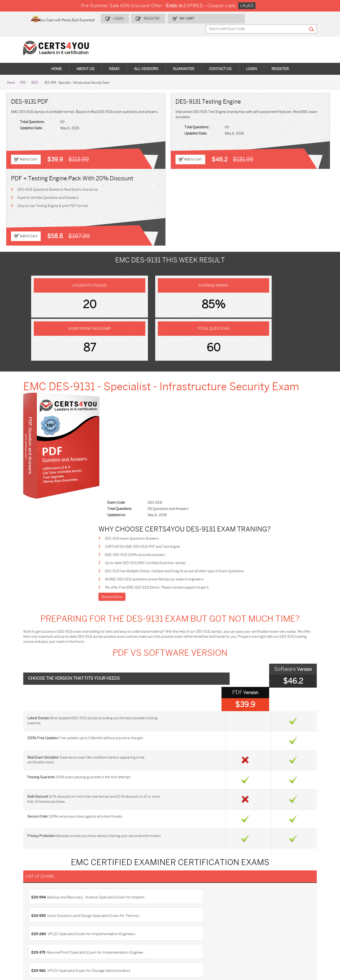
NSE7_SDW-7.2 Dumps (298, 925)
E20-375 (181, 678)
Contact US (18, 845)
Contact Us (220, 60)
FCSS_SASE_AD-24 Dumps (87, 946)
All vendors (146, 60)
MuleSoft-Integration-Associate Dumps (30, 948)
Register (177, 18)
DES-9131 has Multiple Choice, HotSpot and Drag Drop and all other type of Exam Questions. (202, 351)
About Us (85, 60)
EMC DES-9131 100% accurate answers (163, 334)
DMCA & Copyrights (25, 868)
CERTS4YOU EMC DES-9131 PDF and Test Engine (170, 325)
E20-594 (46, 663)
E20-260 (46, 678)
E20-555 (181, 663)
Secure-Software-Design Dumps (246, 948)
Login (146, 18)
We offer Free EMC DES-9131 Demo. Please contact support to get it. (185, 368)
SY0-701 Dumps (186, 925)
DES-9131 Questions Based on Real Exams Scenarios (278, 111)
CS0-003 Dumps (79, 925)
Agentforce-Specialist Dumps (196, 946)
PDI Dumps (236, 910)
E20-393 (181, 708)
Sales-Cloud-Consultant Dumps (85, 912)
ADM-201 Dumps (26, 910)
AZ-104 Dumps (25, 925)
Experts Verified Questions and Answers (268, 120)
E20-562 (46, 693)
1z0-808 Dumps (133, 910)
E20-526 (181, 693)
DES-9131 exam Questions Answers (159, 316)
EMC (23, 72)
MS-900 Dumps (132, 918)
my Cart (211, 18)
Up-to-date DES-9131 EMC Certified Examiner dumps (173, 342)
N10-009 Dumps (133, 925)
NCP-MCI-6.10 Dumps (137, 946)
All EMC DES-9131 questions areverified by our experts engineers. (182, 360)
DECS (35, 72)
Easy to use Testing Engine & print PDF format (273, 128)
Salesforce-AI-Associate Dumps (245, 928)
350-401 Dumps (293, 918)
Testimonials (19, 853)
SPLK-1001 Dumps (188, 918)
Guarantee (184, 60)
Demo (114, 60)
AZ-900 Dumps (292, 910)
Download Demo (139, 378)
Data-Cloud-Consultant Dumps (298, 936)
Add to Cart (29, 150)
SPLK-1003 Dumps (241, 918)
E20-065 (46, 708)
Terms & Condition (24, 860)
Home (57, 60)
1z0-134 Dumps (185, 910)
